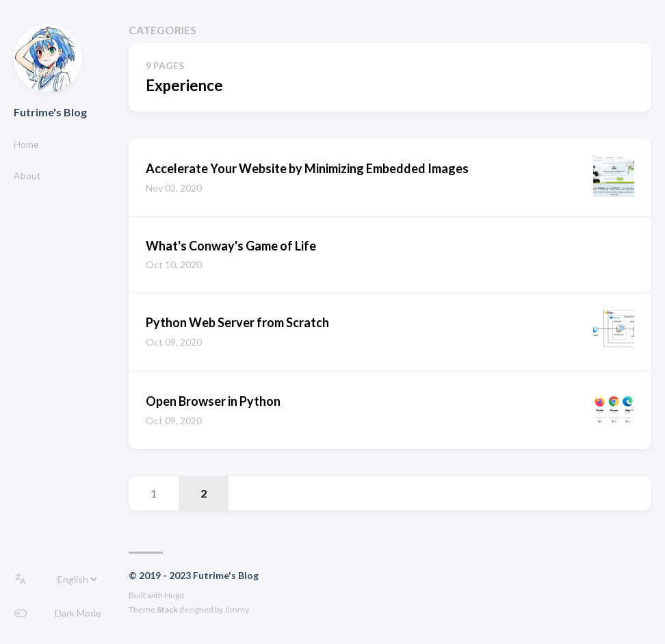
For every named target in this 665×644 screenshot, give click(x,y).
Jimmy (237, 609)
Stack (167, 609)
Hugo (174, 595)
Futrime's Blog (50, 112)
